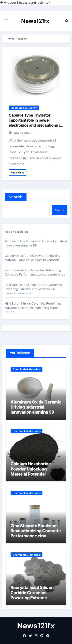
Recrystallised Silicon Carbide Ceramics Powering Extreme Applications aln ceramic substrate (34, 289)
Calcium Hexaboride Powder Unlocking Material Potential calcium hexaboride (33, 258)
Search (16, 197)
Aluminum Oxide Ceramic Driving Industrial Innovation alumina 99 (36, 243)
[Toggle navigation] (6, 21)
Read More (17, 173)
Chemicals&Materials (26, 369)
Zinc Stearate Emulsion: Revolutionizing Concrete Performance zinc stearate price (35, 272)
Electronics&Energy (24, 108)
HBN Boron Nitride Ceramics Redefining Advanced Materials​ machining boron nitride (33, 308)
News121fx (35, 21)
